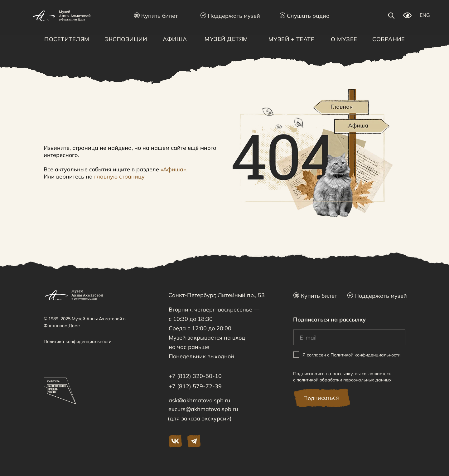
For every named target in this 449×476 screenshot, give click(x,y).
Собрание (389, 39)
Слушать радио (304, 16)
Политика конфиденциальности (77, 341)
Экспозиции (126, 39)
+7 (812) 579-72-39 (195, 386)
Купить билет (156, 16)
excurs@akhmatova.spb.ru (203, 409)
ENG (425, 15)
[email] (349, 337)
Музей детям (226, 39)
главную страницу (119, 177)
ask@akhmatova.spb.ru (199, 400)
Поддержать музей (230, 16)
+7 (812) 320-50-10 (195, 376)
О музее (344, 39)
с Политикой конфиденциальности (364, 355)
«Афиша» (173, 169)
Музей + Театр (292, 39)
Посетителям (67, 39)
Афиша (175, 39)
